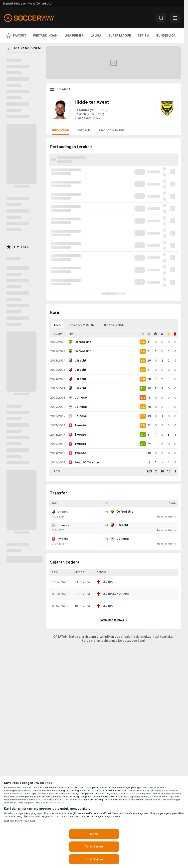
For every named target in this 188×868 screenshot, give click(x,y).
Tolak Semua (94, 846)
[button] (161, 18)
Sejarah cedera (111, 130)
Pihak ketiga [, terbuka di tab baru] (57, 803)
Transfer (84, 130)
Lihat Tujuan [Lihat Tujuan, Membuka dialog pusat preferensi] (94, 859)
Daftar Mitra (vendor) (20, 821)
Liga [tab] (57, 325)
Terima (94, 834)
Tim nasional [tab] (113, 325)
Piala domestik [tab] (81, 325)
